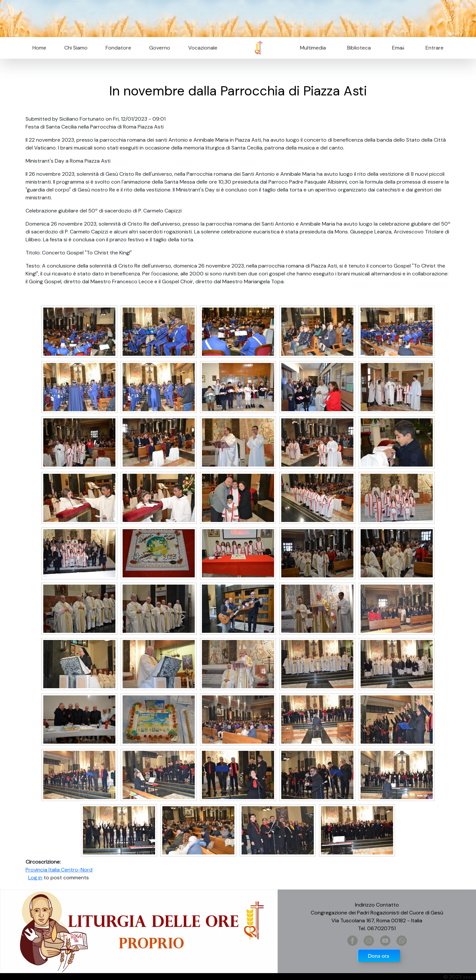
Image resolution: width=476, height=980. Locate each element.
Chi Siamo (76, 48)
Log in (35, 878)
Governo (160, 48)
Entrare (435, 48)
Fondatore (118, 48)
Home (39, 48)
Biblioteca (359, 48)
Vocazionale (203, 48)
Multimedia (313, 48)
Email (396, 48)
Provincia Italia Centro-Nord (59, 870)
